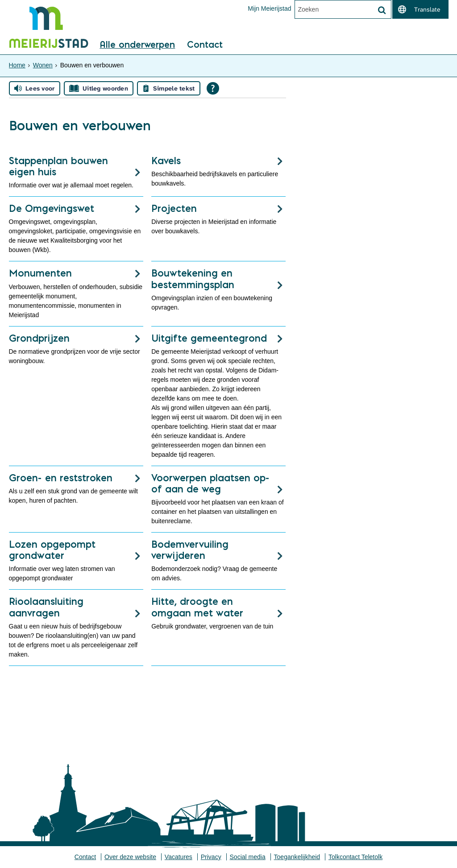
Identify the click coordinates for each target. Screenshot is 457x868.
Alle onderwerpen (137, 45)
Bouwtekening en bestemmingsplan (193, 279)
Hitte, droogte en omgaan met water (197, 607)
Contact (205, 45)
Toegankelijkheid (297, 857)
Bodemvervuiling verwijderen (190, 550)
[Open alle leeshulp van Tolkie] (213, 88)
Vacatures (179, 857)
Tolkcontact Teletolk (355, 857)
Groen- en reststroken (61, 478)
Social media (248, 857)
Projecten (174, 208)
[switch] (420, 9)
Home (17, 65)
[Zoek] (382, 10)
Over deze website (130, 857)
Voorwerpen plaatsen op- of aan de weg (210, 483)
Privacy (211, 857)
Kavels (166, 161)
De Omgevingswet (52, 208)
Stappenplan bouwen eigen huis (58, 166)
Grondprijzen (39, 338)
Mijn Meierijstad (269, 8)
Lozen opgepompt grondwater (52, 550)
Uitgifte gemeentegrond (209, 338)
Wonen (43, 65)
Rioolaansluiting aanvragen (46, 607)
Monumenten (40, 273)
